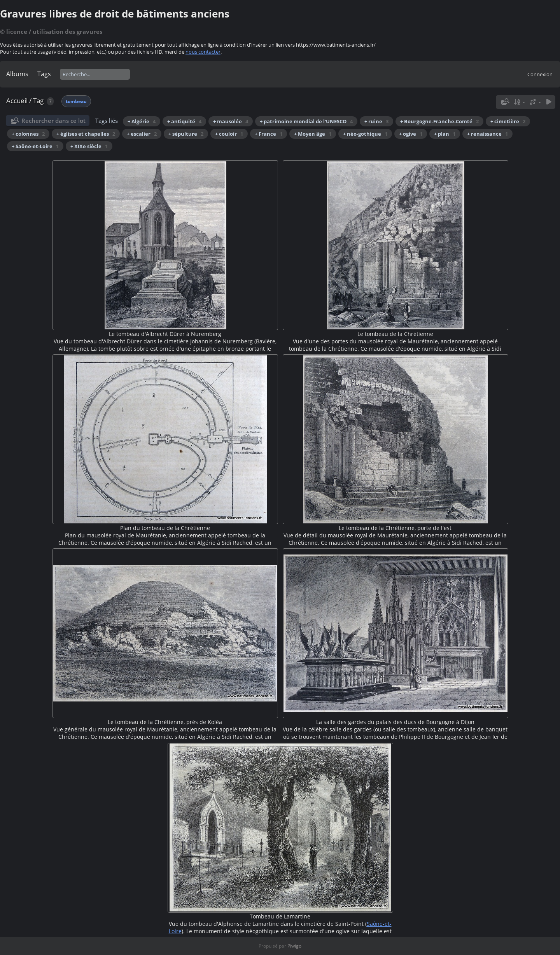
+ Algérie (142, 121)
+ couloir (229, 134)
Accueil (17, 101)
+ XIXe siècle (89, 146)
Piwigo (294, 946)
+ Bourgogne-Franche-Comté (439, 121)
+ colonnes (28, 134)
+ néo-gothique (365, 134)
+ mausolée (231, 121)
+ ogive (411, 134)
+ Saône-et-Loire (35, 146)
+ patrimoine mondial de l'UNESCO (306, 121)
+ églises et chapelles (86, 134)
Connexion (540, 74)
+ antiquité (184, 121)
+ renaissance (487, 134)
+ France (269, 134)
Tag (38, 101)
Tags (44, 74)
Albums (17, 74)
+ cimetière (508, 121)
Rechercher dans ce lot (53, 121)
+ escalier (142, 134)
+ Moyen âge (313, 134)
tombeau (76, 101)
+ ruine (376, 121)
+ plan (445, 134)
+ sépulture (186, 134)
